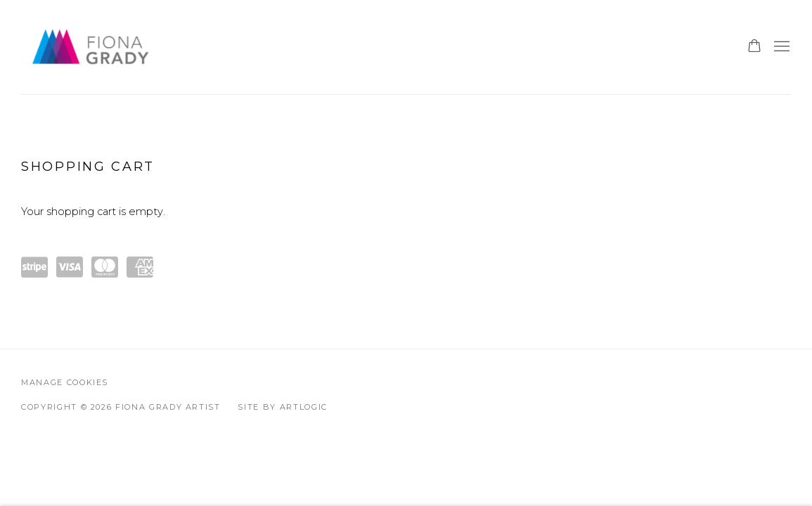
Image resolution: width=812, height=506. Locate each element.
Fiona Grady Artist (91, 47)
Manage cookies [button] (65, 382)
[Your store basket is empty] (754, 47)
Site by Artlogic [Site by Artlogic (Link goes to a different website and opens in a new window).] (282, 407)
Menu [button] (780, 47)
